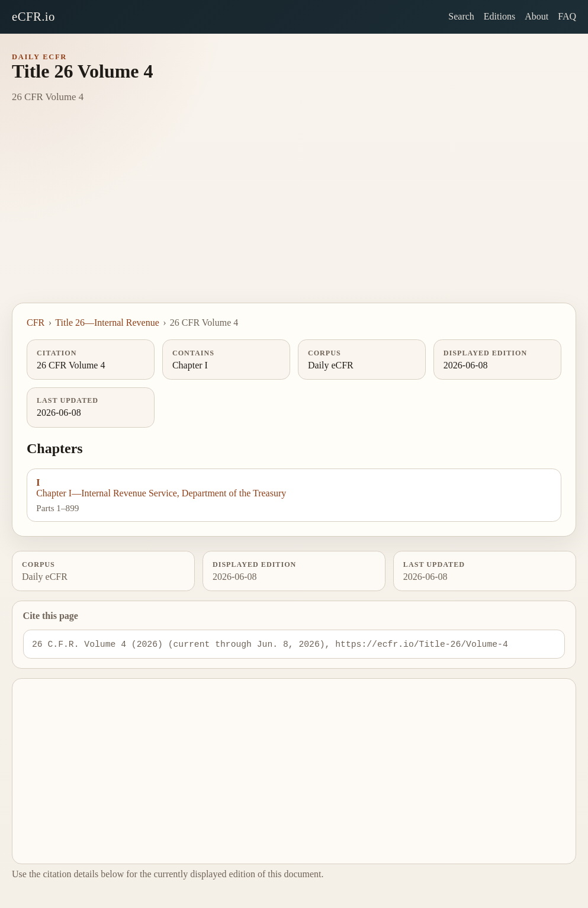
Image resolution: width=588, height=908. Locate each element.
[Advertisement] (294, 214)
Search (461, 16)
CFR (36, 323)
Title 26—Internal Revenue (107, 323)
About (536, 16)
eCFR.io (33, 16)
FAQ (567, 16)
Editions (499, 16)
